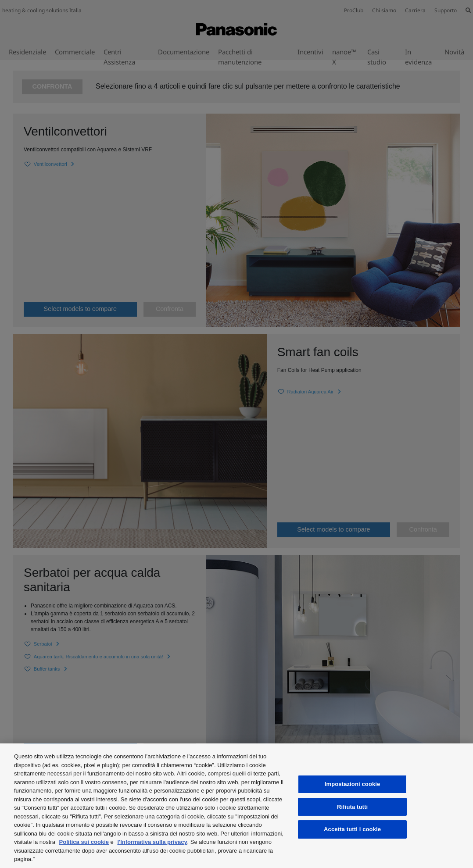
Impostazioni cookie (353, 784)
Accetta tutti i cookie (352, 829)
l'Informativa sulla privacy (152, 842)
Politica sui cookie (84, 842)
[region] (236, 806)
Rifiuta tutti (352, 807)
